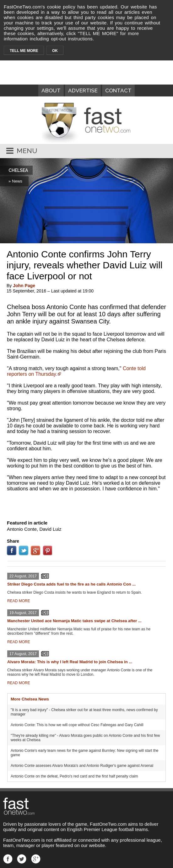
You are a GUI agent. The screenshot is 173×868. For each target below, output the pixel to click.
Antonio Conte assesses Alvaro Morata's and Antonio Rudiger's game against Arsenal (82, 766)
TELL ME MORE (24, 51)
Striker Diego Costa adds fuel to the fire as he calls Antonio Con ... (71, 584)
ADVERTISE (83, 90)
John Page (24, 286)
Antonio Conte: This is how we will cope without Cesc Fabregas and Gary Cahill (77, 725)
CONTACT (118, 90)
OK (55, 51)
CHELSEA (18, 170)
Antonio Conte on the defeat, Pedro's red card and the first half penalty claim (74, 776)
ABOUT (51, 90)
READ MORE (19, 601)
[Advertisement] (87, 504)
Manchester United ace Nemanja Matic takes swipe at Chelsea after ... (74, 621)
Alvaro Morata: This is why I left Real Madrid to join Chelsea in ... (70, 662)
